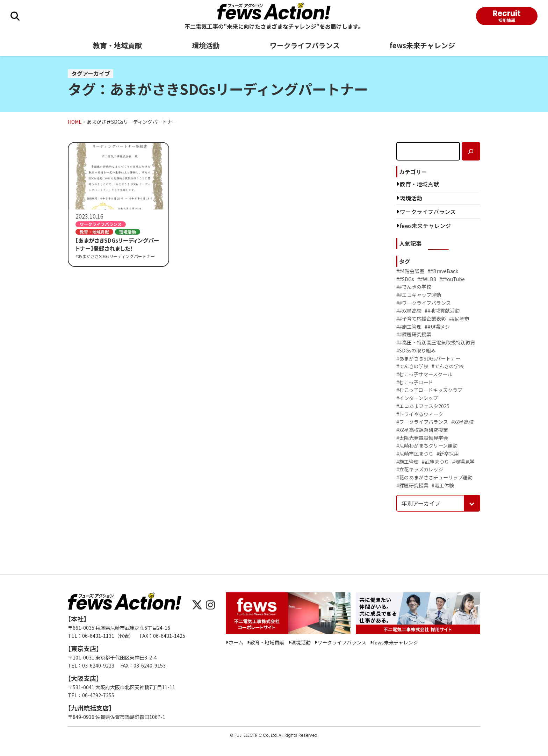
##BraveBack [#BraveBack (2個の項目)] (443, 271)
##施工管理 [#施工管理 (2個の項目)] (409, 327)
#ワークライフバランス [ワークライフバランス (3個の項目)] (422, 422)
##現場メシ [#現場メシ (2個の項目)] (437, 327)
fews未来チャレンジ (422, 45)
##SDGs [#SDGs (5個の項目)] (405, 279)
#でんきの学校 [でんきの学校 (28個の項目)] (412, 366)
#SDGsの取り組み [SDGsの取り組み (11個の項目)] (416, 351)
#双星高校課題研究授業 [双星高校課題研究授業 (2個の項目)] (422, 430)
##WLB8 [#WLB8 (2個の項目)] (427, 279)
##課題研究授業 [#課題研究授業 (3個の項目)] (414, 334)
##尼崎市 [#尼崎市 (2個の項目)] (459, 319)
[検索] (471, 151)
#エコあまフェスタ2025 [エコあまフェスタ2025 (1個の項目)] (423, 406)
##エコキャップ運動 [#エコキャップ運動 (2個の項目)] (419, 295)
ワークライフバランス (305, 45)
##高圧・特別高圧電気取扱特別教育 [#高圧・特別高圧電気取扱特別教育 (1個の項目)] (436, 343)
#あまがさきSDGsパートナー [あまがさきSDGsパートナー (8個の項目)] (428, 359)
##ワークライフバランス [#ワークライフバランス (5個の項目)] (424, 303)
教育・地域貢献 (117, 45)
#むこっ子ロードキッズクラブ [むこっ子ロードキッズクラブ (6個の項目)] (429, 390)
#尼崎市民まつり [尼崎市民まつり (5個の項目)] (415, 454)
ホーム (236, 643)
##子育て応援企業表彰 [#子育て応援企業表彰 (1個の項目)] (421, 319)
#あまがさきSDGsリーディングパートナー (115, 256)
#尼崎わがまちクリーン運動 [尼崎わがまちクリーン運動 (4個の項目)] (427, 446)
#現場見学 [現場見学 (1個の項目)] (463, 462)
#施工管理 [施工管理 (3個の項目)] (408, 462)
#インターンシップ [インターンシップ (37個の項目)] (417, 398)
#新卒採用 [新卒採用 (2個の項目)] (448, 454)
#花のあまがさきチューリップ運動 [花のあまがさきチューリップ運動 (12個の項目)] (434, 477)
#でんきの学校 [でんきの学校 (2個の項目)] (448, 366)
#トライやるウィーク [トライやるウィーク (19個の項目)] (420, 414)
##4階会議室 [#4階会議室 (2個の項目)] (410, 271)
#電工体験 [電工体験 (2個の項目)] (443, 486)
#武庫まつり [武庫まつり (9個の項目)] (435, 462)
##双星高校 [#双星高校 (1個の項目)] (409, 311)
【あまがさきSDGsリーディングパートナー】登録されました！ (117, 244)
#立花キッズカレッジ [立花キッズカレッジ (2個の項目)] (420, 469)
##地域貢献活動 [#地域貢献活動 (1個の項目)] (442, 311)
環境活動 (206, 45)
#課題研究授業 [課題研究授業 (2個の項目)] (412, 486)
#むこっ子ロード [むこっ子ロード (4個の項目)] (415, 382)
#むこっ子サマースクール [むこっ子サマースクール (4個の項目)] (424, 374)
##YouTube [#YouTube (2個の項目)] (452, 279)
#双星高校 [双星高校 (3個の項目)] (462, 422)
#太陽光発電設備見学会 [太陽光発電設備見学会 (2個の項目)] (422, 438)
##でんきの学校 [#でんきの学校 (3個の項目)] (414, 287)
